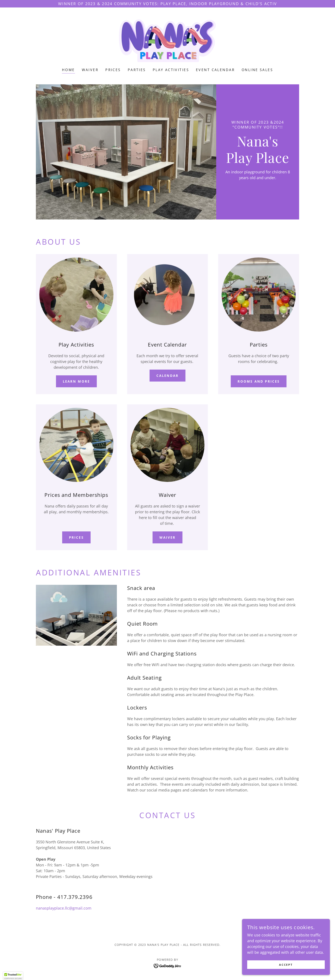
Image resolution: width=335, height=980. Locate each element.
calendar (167, 376)
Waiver (167, 537)
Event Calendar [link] (215, 70)
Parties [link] (137, 70)
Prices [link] (113, 70)
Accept (287, 965)
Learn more (76, 381)
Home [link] (68, 70)
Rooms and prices (259, 381)
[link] (167, 40)
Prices (76, 537)
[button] (13, 976)
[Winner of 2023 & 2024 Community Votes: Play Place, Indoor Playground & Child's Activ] (167, 4)
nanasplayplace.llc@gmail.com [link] (64, 908)
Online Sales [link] (257, 70)
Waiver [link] (90, 70)
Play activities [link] (171, 70)
